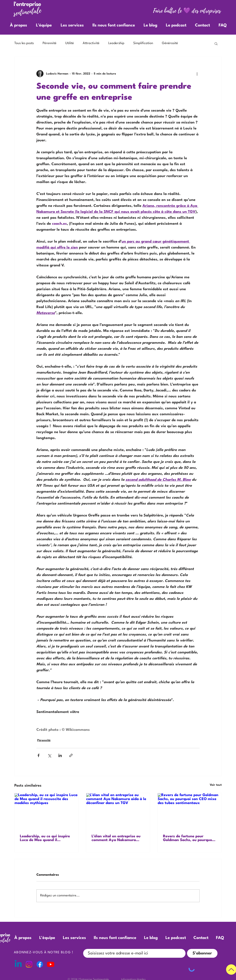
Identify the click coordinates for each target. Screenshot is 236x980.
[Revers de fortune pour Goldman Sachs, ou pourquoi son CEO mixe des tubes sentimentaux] (190, 811)
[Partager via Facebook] (38, 755)
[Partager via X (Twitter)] (49, 755)
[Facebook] (40, 964)
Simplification (143, 43)
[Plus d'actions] (197, 74)
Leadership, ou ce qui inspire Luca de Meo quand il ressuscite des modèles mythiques (45, 838)
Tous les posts (24, 43)
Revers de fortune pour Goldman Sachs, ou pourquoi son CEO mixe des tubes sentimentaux (188, 838)
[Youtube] (51, 964)
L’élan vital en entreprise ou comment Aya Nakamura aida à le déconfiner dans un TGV (116, 838)
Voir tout (216, 785)
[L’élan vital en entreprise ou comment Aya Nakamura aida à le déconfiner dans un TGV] (118, 811)
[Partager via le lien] (71, 755)
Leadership (116, 43)
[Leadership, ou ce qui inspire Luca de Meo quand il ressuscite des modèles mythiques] (46, 811)
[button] (216, 43)
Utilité (70, 43)
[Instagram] (29, 964)
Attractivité (91, 43)
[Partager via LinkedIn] (60, 755)
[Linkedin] (18, 964)
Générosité (170, 43)
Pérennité (50, 43)
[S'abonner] (202, 953)
